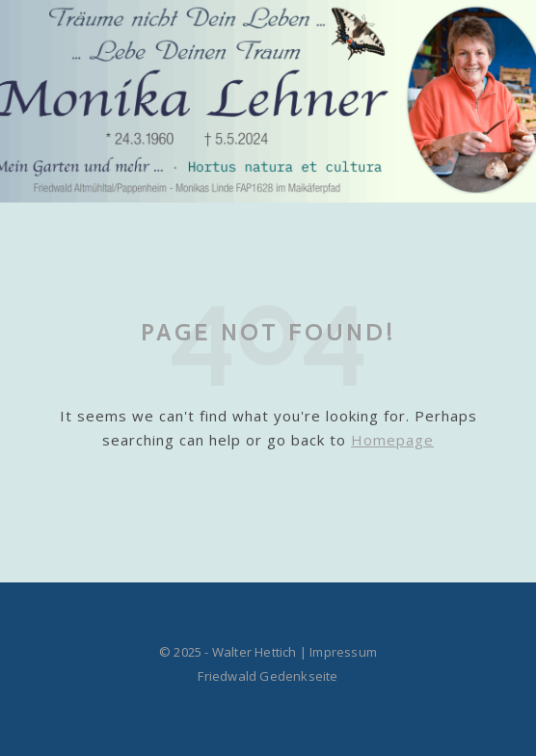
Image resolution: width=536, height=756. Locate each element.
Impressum (343, 652)
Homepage (392, 440)
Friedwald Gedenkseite (268, 676)
